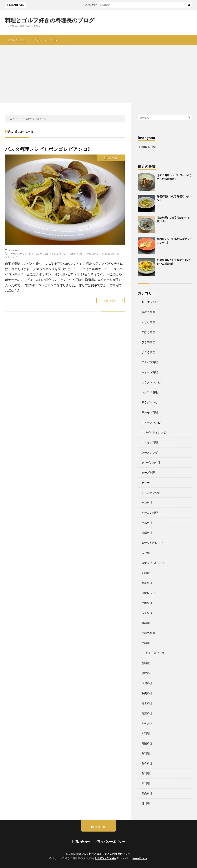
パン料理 (147, 503)
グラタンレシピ (151, 382)
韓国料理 (147, 743)
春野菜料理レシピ (152, 543)
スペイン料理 (150, 442)
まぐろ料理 (148, 352)
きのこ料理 (148, 312)
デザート (147, 483)
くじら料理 (148, 322)
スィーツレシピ (151, 422)
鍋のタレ (147, 723)
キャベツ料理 (150, 372)
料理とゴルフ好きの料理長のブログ (50, 20)
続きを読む (111, 300)
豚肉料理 (147, 693)
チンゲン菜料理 (151, 462)
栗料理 (146, 573)
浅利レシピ (98, 254)
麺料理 (113, 158)
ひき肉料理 (148, 342)
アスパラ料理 (150, 362)
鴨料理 (146, 783)
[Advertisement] (98, 74)
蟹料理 (146, 663)
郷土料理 (147, 703)
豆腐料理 (147, 683)
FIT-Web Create (105, 858)
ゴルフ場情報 (150, 392)
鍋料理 (146, 733)
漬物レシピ (148, 593)
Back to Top (98, 827)
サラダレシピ (150, 402)
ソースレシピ (150, 452)
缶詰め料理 (148, 633)
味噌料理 (147, 533)
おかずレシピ (150, 302)
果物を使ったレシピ (154, 563)
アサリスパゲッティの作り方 (23, 254)
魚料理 (146, 773)
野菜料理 (147, 713)
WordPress (140, 858)
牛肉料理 (147, 603)
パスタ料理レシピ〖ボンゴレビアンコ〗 (49, 149)
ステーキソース (155, 653)
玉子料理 (147, 613)
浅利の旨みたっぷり (80, 254)
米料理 (146, 623)
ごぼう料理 (148, 332)
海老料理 (147, 583)
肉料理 (146, 643)
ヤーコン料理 (150, 513)
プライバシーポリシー (47, 40)
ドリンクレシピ (151, 493)
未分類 (146, 553)
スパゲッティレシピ (154, 432)
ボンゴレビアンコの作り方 (54, 254)
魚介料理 (147, 763)
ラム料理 (147, 523)
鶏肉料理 (147, 793)
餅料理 (146, 753)
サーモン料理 (150, 412)
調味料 (146, 673)
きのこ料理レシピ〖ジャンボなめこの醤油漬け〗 (113, 5)
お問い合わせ (17, 40)
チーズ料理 (148, 472)
